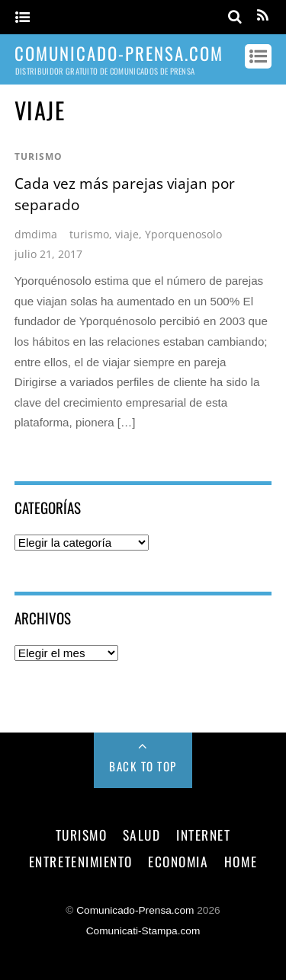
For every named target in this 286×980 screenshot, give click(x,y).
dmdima (36, 234)
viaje (127, 234)
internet (203, 835)
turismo (39, 156)
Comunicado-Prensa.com (135, 910)
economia (178, 861)
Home (241, 861)
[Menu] (22, 18)
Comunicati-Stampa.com (143, 931)
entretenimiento (81, 861)
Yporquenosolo (183, 234)
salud (142, 835)
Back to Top (143, 766)
